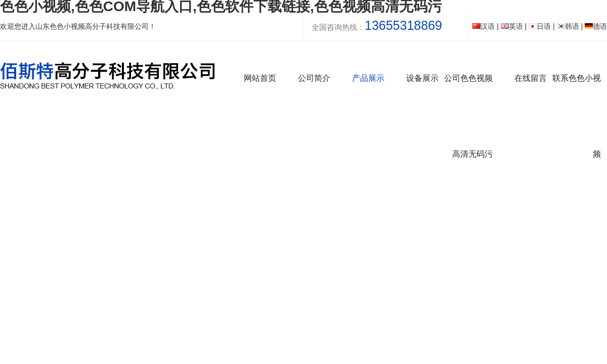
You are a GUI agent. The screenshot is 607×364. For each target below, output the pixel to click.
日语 (540, 26)
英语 (512, 26)
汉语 (484, 26)
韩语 (568, 26)
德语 (596, 26)
